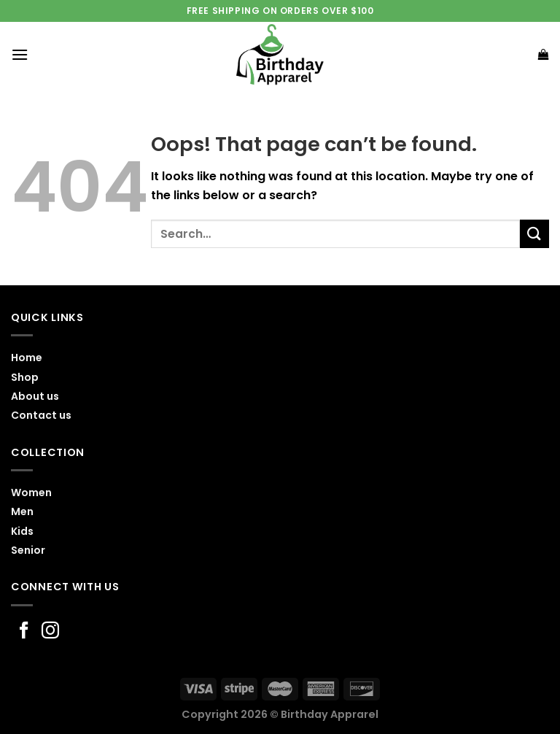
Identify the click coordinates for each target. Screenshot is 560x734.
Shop (25, 377)
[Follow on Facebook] (24, 631)
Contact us (41, 415)
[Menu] (20, 54)
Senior (28, 550)
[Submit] (534, 234)
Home (27, 358)
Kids (22, 531)
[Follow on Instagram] (50, 631)
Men (22, 511)
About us (35, 396)
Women (31, 492)
